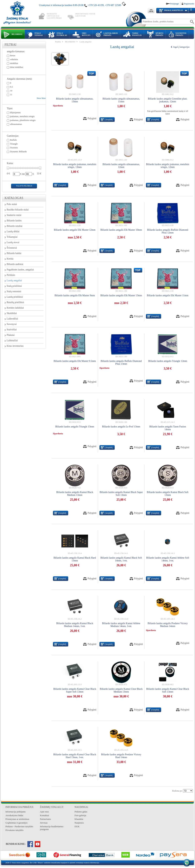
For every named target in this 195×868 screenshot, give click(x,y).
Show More (41, 98)
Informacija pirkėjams (16, 812)
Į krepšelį (109, 120)
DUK (77, 826)
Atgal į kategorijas (181, 47)
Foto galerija (80, 815)
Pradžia (58, 42)
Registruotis (189, 4)
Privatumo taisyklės (14, 830)
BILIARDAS (70, 42)
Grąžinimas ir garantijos (16, 823)
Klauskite (79, 819)
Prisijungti (174, 4)
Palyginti (92, 118)
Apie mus (44, 812)
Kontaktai (44, 815)
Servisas (44, 823)
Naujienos (79, 823)
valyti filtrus (24, 186)
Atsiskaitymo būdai (14, 815)
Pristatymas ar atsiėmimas (17, 819)
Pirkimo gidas (81, 812)
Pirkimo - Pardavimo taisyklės (19, 826)
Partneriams (45, 819)
